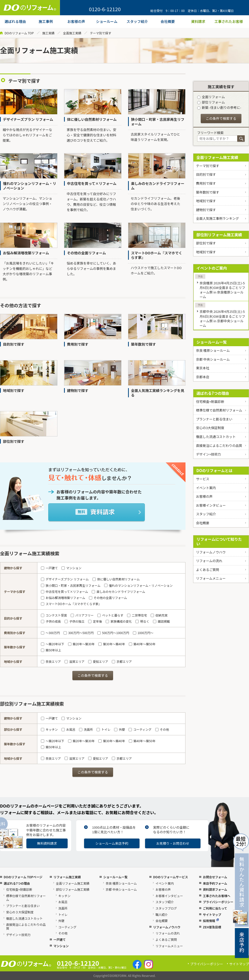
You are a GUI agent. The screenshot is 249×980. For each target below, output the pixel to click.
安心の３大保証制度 (20, 912)
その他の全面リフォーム (108, 598)
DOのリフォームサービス (170, 877)
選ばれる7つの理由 (213, 393)
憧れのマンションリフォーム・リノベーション (138, 585)
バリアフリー (82, 615)
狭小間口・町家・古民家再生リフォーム (71, 585)
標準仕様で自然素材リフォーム (219, 410)
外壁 (119, 729)
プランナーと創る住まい (214, 419)
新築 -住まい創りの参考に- (219, 107)
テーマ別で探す (207, 166)
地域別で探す (206, 201)
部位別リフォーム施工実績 (219, 235)
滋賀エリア (74, 661)
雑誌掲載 (161, 621)
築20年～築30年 (81, 644)
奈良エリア (51, 661)
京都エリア (122, 661)
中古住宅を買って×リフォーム (64, 591)
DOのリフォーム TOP (19, 33)
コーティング (140, 729)
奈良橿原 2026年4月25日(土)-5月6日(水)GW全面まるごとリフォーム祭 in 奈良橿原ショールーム (222, 290)
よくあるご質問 (207, 570)
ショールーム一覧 (212, 342)
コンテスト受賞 (54, 615)
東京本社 (203, 368)
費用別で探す (206, 183)
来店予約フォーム (215, 883)
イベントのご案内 (212, 268)
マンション (71, 568)
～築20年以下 (53, 644)
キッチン (49, 729)
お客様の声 (204, 496)
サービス (203, 479)
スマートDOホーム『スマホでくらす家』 (71, 604)
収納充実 (159, 615)
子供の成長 (51, 621)
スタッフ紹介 (206, 514)
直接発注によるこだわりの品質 (219, 445)
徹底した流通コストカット (216, 437)
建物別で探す (206, 210)
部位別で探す (206, 243)
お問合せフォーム (215, 877)
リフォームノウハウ (211, 552)
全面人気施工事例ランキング (217, 218)
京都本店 (203, 377)
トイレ (103, 729)
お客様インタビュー (211, 505)
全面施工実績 (72, 33)
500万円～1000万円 (113, 633)
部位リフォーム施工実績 (73, 889)
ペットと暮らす (110, 615)
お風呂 (68, 729)
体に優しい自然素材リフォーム (116, 579)
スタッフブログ (166, 908)
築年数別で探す (207, 192)
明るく (142, 621)
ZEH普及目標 (212, 927)
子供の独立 (74, 621)
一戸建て (49, 568)
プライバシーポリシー (218, 902)
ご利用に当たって (215, 908)
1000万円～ (143, 633)
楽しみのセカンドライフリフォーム (118, 591)
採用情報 (211, 921)
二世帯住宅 (137, 615)
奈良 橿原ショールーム (213, 350)
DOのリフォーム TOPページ (23, 877)
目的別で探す (206, 174)
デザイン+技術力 (208, 454)
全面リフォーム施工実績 (217, 157)
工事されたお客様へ (216, 896)
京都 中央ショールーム (213, 359)
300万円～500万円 (79, 633)
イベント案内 (206, 488)
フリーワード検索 (210, 133)
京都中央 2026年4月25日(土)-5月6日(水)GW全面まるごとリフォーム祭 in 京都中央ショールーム (222, 318)
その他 (162, 729)
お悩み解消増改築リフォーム (63, 598)
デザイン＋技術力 (18, 935)
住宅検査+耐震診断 (210, 401)
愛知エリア (98, 661)
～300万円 (50, 633)
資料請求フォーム (215, 889)
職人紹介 (162, 915)
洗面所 (86, 729)
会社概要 (203, 523)
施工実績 (48, 33)
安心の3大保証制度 (210, 428)
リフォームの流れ (209, 561)
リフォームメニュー (211, 578)
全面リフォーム (211, 97)
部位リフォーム (211, 102)
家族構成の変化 (119, 621)
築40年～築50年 (142, 644)
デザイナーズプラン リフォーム (65, 579)
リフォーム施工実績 (67, 877)
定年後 (95, 621)
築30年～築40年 (112, 644)
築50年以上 (51, 650)
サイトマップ (212, 915)
